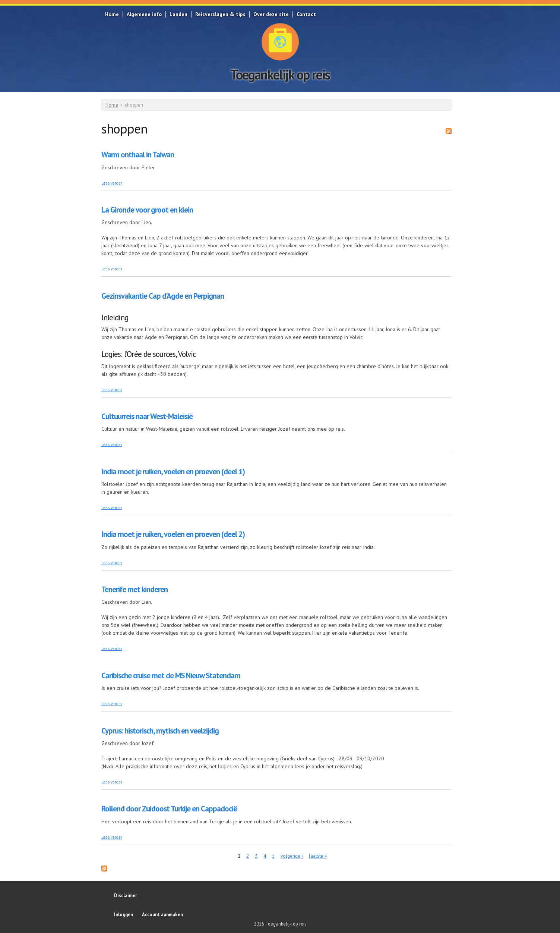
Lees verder (112, 183)
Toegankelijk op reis (280, 74)
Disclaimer (126, 895)
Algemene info (144, 14)
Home (112, 14)
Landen (178, 14)
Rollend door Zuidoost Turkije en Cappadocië (169, 809)
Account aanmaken (162, 914)
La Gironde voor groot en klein (147, 210)
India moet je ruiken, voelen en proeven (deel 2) (173, 534)
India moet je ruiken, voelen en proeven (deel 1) (173, 472)
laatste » (318, 856)
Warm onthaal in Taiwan (138, 155)
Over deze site (271, 14)
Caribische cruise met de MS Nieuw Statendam (171, 676)
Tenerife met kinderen (135, 589)
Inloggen (124, 914)
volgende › (292, 856)
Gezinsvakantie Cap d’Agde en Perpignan (163, 296)
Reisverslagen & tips (220, 14)
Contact (306, 14)
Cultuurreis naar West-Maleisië (147, 416)
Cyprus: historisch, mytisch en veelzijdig (160, 731)
